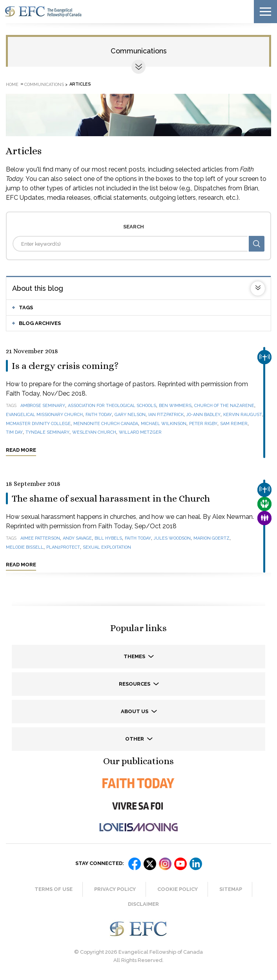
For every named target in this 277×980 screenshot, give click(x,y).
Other (135, 739)
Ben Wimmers (175, 406)
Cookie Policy (178, 889)
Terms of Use (54, 889)
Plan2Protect (63, 547)
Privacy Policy (115, 889)
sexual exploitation (107, 547)
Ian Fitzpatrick (166, 415)
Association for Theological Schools (112, 406)
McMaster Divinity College (38, 424)
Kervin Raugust (243, 415)
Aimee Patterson (40, 538)
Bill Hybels (108, 538)
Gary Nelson (130, 415)
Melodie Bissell (25, 547)
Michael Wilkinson (164, 424)
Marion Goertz (211, 538)
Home (12, 84)
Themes (135, 656)
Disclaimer (143, 904)
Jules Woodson (172, 538)
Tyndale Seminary (47, 432)
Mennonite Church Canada (106, 424)
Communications (139, 51)
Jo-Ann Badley (203, 415)
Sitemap (231, 889)
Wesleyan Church (94, 432)
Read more (21, 450)
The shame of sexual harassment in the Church (111, 498)
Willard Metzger (140, 432)
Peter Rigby (203, 424)
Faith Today (99, 415)
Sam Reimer (234, 424)
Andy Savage (77, 538)
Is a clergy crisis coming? (65, 366)
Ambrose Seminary (43, 406)
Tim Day (14, 432)
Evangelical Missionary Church (44, 415)
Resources (135, 684)
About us (135, 711)
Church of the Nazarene (224, 406)
